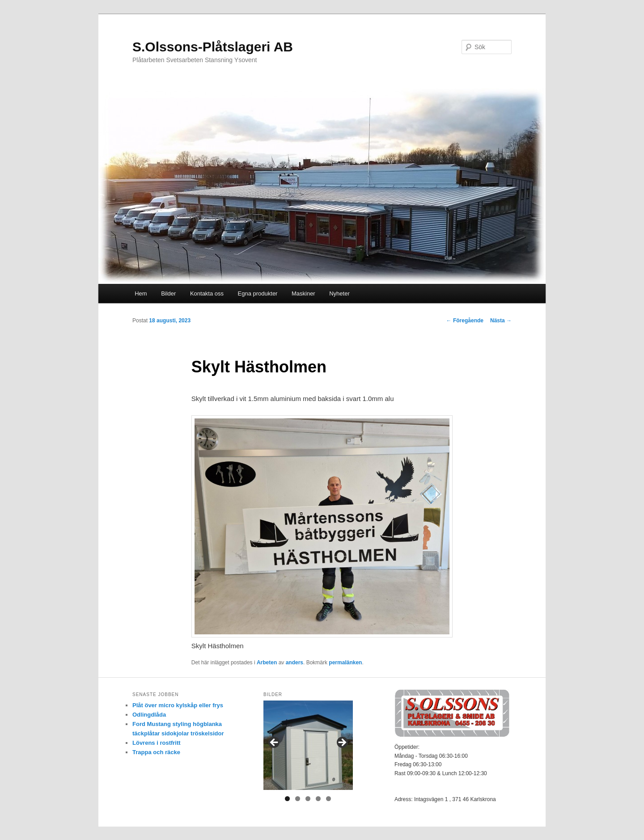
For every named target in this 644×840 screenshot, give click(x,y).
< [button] (275, 743)
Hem (141, 293)
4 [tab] (318, 799)
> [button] (342, 743)
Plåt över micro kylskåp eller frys (178, 705)
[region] (308, 745)
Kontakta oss (207, 293)
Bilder (168, 293)
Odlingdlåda (149, 715)
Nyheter (339, 293)
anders (294, 663)
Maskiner (303, 293)
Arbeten (267, 663)
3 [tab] (308, 799)
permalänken (345, 663)
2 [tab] (298, 799)
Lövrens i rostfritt (157, 743)
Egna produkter (258, 293)
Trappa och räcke (156, 752)
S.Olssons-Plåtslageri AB (213, 47)
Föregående (465, 321)
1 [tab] (287, 799)
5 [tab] (328, 799)
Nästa (501, 321)
